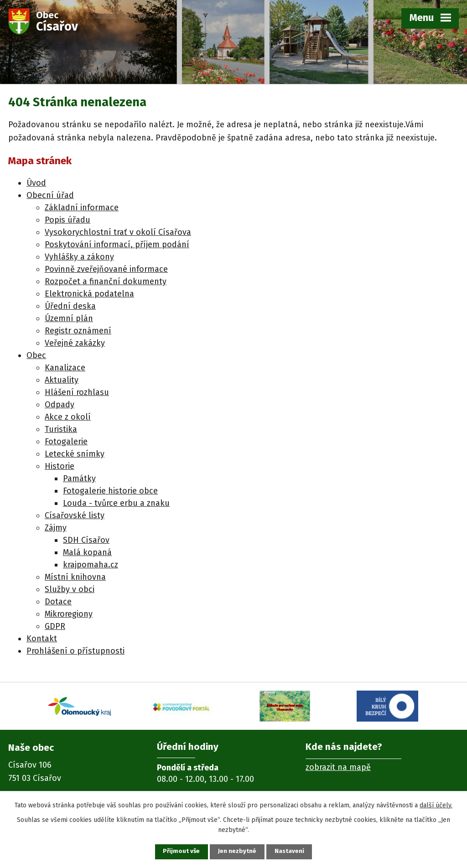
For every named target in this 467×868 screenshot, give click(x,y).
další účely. (436, 804)
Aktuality (62, 380)
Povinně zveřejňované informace (106, 269)
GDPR (55, 626)
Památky (79, 478)
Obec (36, 355)
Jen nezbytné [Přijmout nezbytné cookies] (237, 851)
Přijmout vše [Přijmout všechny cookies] (178, 851)
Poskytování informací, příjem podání (117, 244)
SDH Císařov (86, 540)
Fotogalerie (66, 442)
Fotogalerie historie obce (110, 491)
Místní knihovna (75, 577)
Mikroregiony (69, 614)
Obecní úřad (50, 195)
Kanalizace (65, 368)
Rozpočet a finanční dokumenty (106, 281)
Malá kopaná (87, 552)
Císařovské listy (75, 515)
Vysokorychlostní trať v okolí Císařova (118, 232)
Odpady (60, 405)
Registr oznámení (78, 331)
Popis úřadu (67, 220)
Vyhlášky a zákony (79, 257)
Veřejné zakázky (75, 343)
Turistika (61, 429)
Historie (60, 466)
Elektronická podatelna (89, 294)
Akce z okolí (68, 417)
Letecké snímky (75, 454)
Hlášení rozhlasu (77, 392)
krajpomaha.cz (91, 565)
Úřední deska (70, 306)
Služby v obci (70, 589)
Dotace (58, 602)
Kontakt (42, 639)
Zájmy (56, 528)
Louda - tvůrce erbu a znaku (116, 503)
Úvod (36, 183)
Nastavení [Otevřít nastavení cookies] (293, 851)
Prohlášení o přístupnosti (75, 651)
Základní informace (82, 208)
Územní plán (69, 318)
